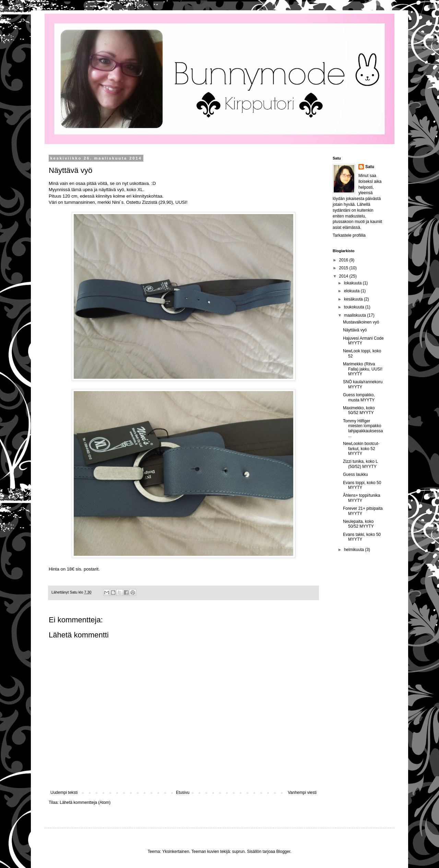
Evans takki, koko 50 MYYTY (362, 537)
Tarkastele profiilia (349, 235)
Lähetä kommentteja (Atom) (85, 802)
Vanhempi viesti (302, 793)
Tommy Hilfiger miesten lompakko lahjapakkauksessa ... (363, 428)
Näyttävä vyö (355, 330)
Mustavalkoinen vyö (361, 322)
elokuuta (352, 291)
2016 (344, 260)
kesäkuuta (354, 299)
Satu (370, 167)
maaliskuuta (355, 315)
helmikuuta (354, 550)
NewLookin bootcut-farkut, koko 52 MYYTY (361, 449)
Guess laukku (355, 474)
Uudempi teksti (64, 793)
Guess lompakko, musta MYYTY (359, 397)
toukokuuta (355, 307)
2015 (344, 268)
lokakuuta (353, 283)
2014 (344, 276)
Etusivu (183, 793)
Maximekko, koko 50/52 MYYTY (359, 410)
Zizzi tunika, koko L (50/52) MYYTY (360, 464)
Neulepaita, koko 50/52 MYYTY (358, 524)
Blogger (283, 852)
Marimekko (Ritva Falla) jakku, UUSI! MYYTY (363, 369)
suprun (239, 852)
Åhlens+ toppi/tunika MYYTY (361, 498)
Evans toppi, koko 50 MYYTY (362, 485)
